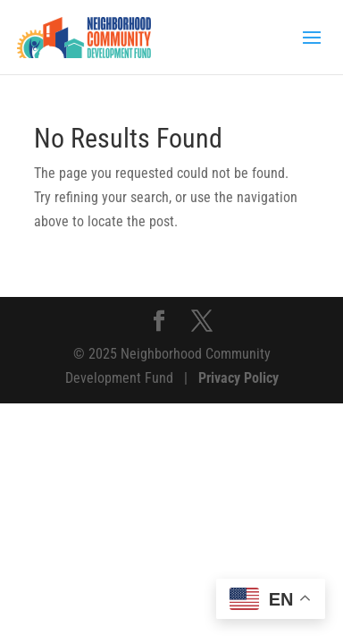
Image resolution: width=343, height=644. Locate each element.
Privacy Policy (238, 378)
